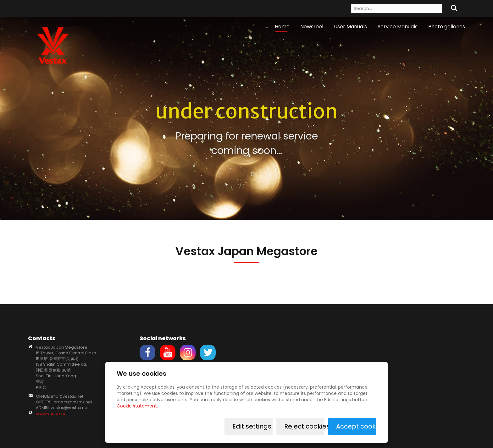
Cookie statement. (137, 406)
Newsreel (312, 27)
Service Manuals (398, 27)
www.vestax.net (52, 414)
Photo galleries (447, 27)
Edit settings (252, 426)
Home (282, 27)
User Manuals (350, 27)
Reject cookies (304, 426)
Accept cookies (356, 426)
